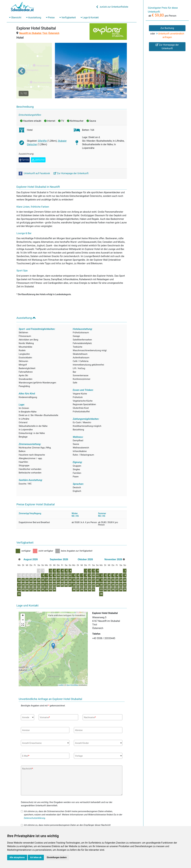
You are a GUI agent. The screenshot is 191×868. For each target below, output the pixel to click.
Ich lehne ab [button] (36, 857)
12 (31, 565)
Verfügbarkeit (68, 18)
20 (36, 569)
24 (21, 574)
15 (46, 565)
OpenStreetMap (72, 670)
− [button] (23, 605)
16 (51, 565)
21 (41, 569)
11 (26, 565)
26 (31, 574)
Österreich (54, 33)
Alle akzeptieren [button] (17, 857)
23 (51, 569)
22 (46, 569)
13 (36, 565)
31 (21, 579)
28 (41, 574)
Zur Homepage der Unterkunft (71, 158)
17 (21, 569)
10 (21, 565)
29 (46, 574)
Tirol (45, 33)
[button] (22, 63)
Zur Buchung (167, 28)
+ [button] (23, 600)
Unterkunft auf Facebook (35, 158)
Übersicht (15, 18)
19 (31, 569)
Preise (50, 18)
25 (26, 574)
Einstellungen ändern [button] (57, 857)
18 (26, 569)
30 (51, 574)
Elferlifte (42, 126)
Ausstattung (34, 18)
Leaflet (61, 670)
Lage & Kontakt (90, 18)
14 (41, 565)
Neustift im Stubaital (30, 33)
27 (36, 574)
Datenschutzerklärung (34, 803)
